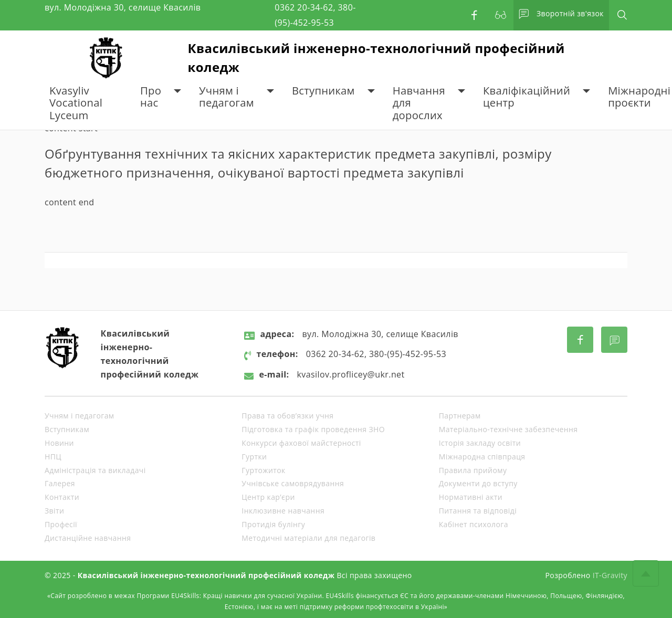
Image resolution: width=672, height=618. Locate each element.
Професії (61, 524)
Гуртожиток (263, 470)
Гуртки (254, 457)
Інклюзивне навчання (283, 511)
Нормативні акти (471, 497)
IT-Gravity (610, 575)
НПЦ (53, 457)
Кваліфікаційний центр (527, 97)
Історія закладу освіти (480, 443)
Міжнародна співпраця (482, 457)
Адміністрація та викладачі (95, 470)
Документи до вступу (478, 483)
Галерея (60, 483)
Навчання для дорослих (419, 103)
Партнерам (460, 416)
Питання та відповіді (478, 511)
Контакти (62, 497)
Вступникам (323, 91)
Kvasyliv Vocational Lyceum (76, 103)
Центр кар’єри (268, 497)
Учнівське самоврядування (293, 483)
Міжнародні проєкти (639, 97)
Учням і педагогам (227, 97)
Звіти (54, 511)
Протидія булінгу (273, 524)
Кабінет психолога (474, 524)
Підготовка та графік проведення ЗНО (313, 429)
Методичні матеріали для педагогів (308, 538)
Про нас (151, 97)
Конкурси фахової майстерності (301, 443)
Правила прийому (473, 470)
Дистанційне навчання (88, 538)
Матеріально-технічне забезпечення (508, 429)
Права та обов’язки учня (287, 416)
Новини (59, 443)
